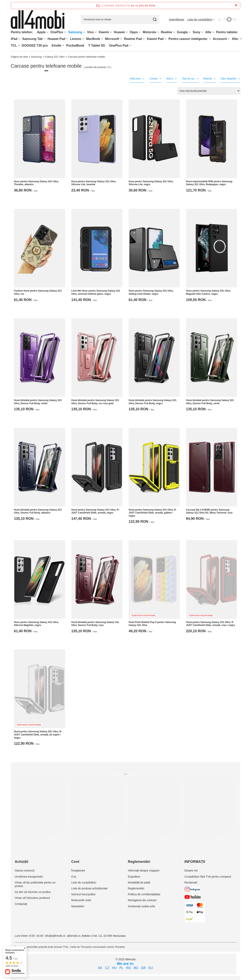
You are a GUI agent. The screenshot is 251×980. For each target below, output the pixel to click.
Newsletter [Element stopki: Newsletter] (78, 906)
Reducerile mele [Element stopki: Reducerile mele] (81, 900)
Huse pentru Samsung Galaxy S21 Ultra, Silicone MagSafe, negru (36, 624)
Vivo (90, 32)
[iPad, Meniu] (19, 39)
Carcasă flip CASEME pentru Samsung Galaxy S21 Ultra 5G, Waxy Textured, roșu (209, 511)
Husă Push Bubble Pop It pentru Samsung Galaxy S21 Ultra (152, 624)
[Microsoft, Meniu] (121, 39)
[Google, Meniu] (190, 32)
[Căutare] (155, 20)
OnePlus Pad (119, 46)
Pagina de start (19, 57)
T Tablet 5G (97, 46)
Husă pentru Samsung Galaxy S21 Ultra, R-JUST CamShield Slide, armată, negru (95, 511)
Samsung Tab (33, 39)
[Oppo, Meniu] (140, 32)
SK (100, 968)
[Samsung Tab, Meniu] (45, 39)
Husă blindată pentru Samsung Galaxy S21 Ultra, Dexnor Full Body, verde (210, 402)
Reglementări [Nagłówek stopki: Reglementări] (139, 862)
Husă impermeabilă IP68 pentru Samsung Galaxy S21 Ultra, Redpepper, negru (209, 183)
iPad (14, 39)
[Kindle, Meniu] (63, 45)
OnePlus (57, 32)
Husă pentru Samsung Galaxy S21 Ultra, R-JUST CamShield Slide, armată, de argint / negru (38, 735)
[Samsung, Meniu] (84, 32)
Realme (167, 32)
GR (143, 968)
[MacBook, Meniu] (102, 39)
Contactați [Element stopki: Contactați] (21, 904)
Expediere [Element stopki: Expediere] (134, 877)
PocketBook (75, 46)
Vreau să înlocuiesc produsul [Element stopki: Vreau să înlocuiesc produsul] (32, 898)
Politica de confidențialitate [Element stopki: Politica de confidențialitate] (144, 894)
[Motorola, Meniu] (158, 32)
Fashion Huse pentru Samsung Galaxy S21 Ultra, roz (38, 292)
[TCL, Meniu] (19, 45)
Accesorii (220, 39)
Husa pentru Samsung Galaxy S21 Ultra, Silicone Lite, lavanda (94, 183)
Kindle (57, 46)
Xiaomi (104, 32)
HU (114, 968)
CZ (107, 968)
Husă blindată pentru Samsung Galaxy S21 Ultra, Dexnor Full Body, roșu (95, 624)
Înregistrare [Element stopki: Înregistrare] (78, 870)
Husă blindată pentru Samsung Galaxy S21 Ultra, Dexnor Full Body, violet (38, 402)
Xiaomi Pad (155, 39)
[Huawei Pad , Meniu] (67, 39)
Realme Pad (133, 39)
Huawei (119, 32)
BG (136, 968)
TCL (14, 46)
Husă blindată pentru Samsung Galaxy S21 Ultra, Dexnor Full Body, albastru (38, 511)
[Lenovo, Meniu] (83, 39)
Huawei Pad (56, 39)
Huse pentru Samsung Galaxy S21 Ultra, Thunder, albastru (36, 183)
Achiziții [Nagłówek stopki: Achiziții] (21, 862)
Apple (41, 32)
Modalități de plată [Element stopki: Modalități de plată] (139, 882)
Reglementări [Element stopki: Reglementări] (136, 888)
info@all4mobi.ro (55, 936)
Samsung (75, 32)
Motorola (149, 32)
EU (151, 968)
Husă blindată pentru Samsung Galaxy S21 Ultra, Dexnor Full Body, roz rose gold (95, 402)
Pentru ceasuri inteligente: (188, 39)
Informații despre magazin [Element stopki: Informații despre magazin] (144, 870)
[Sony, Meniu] (202, 32)
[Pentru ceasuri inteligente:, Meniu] (210, 39)
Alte (208, 32)
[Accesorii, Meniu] (229, 39)
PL (121, 968)
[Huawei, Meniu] (127, 32)
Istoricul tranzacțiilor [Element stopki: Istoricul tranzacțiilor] (84, 894)
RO (128, 968)
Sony (197, 32)
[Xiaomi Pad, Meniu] (166, 39)
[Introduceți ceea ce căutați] (120, 20)
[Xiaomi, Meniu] (111, 32)
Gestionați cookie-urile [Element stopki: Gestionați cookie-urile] (141, 906)
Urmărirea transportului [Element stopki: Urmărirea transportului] (29, 877)
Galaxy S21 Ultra (55, 57)
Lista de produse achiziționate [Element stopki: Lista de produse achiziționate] (90, 888)
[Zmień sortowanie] (209, 91)
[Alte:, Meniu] (241, 39)
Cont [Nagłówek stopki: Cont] (75, 862)
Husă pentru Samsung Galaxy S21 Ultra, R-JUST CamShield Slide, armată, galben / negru (153, 513)
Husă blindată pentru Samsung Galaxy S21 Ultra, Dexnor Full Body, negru (153, 402)
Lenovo (76, 39)
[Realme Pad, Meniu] (144, 39)
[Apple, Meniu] (47, 32)
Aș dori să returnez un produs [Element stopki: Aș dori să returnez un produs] (33, 892)
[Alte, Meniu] (213, 32)
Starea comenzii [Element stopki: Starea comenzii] (25, 870)
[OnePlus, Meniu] (65, 32)
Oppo (134, 32)
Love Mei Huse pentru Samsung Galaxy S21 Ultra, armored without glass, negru (96, 292)
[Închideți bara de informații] (236, 5)
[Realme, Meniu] (174, 32)
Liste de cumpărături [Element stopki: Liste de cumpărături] (84, 882)
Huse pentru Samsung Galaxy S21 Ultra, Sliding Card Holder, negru (151, 292)
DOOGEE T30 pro (35, 46)
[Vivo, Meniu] (96, 32)
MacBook (93, 39)
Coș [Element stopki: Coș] (74, 877)
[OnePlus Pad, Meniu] (130, 45)
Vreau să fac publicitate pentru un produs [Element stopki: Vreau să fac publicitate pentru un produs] (35, 884)
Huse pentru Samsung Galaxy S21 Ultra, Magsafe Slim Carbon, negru (209, 292)
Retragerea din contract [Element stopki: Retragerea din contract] (142, 900)
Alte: (235, 39)
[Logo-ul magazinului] (38, 20)
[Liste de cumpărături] (201, 19)
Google (182, 32)
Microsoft (112, 39)
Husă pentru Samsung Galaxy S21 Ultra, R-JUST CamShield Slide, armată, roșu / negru (211, 624)
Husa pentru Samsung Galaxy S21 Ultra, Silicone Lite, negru (151, 183)
